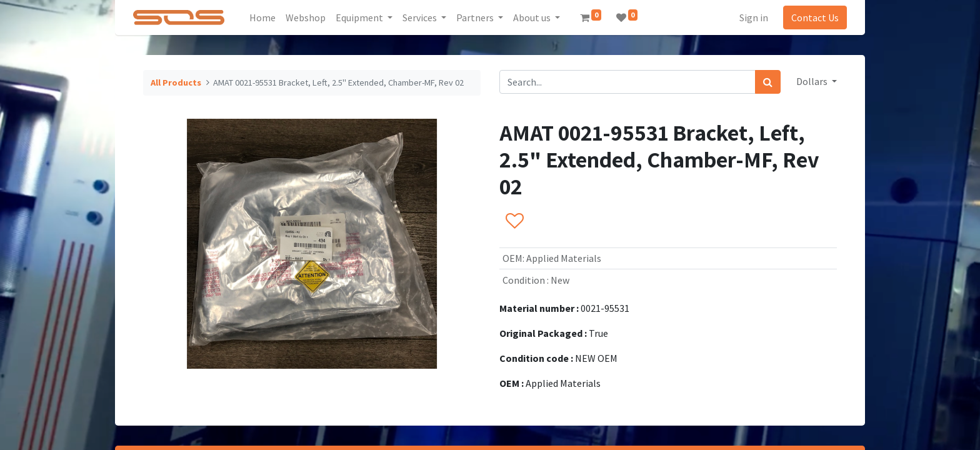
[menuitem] (264, 17)
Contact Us (814, 17)
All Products (176, 82)
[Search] (768, 82)
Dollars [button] (813, 81)
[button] (514, 221)
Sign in (752, 17)
